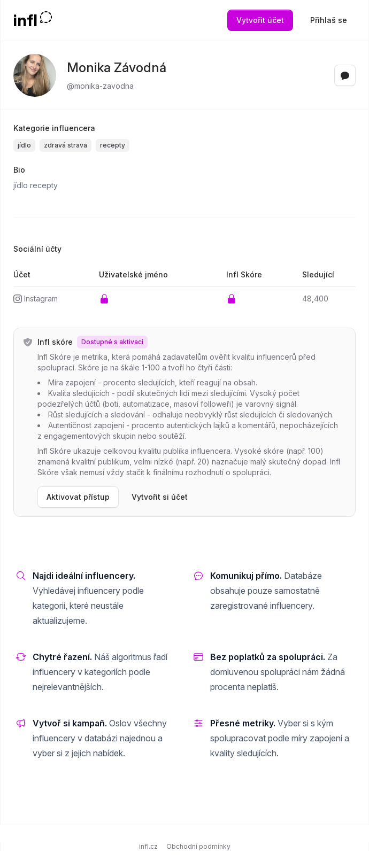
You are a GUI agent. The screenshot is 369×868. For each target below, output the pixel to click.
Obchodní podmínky (198, 846)
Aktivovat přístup (78, 497)
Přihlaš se (329, 20)
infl (25, 20)
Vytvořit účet (260, 20)
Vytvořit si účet (160, 497)
